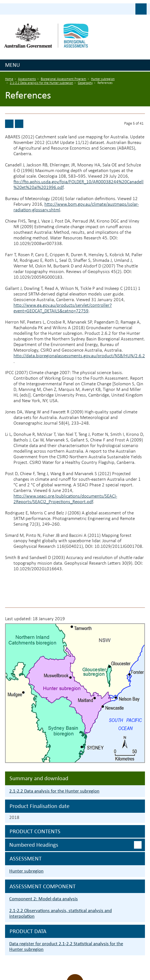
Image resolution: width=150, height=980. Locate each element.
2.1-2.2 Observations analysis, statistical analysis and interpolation (61, 913)
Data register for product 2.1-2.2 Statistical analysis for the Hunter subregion (66, 946)
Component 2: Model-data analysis (44, 899)
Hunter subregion (103, 79)
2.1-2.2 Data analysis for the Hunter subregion (41, 83)
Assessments (27, 79)
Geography (85, 83)
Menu (12, 65)
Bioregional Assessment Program (63, 79)
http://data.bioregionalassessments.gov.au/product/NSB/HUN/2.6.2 (79, 356)
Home (9, 79)
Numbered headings (34, 845)
